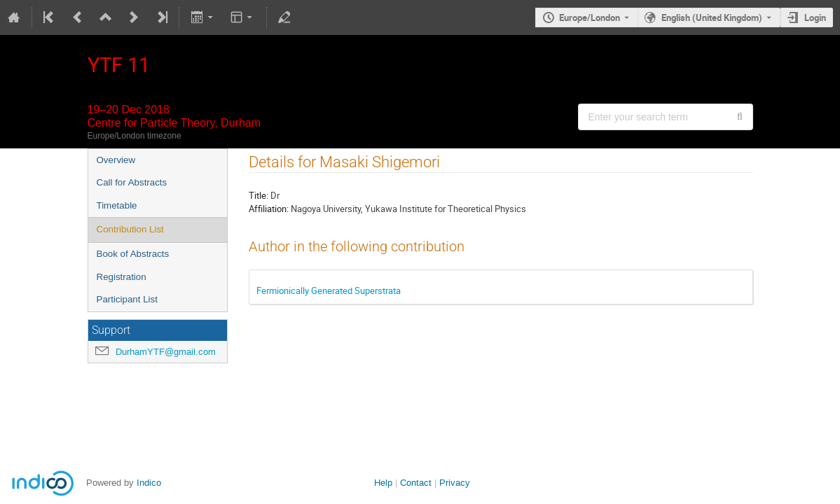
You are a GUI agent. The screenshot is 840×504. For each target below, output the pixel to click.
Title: (259, 195)
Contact (416, 483)
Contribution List (130, 229)
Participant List (127, 299)
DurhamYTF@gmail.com (166, 352)
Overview (116, 160)
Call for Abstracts (132, 182)
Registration (122, 277)
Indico (149, 483)
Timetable (117, 205)
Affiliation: (269, 209)
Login (815, 17)
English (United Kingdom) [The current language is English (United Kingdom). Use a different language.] (712, 17)
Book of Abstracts (133, 254)
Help (383, 483)
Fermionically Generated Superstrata (329, 290)
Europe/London (590, 17)
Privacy (455, 483)
